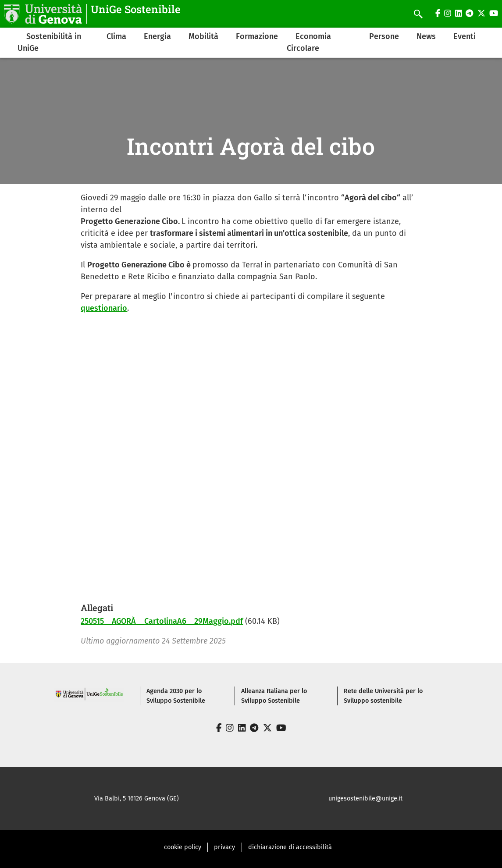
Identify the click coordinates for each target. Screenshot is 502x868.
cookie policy (183, 847)
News (426, 36)
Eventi (465, 36)
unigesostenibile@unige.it (365, 799)
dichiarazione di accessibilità (290, 847)
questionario (104, 308)
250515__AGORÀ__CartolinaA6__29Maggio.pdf (162, 621)
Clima (116, 36)
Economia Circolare (309, 42)
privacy (224, 847)
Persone (384, 36)
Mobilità (203, 36)
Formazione (257, 36)
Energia (157, 36)
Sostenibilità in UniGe (49, 42)
